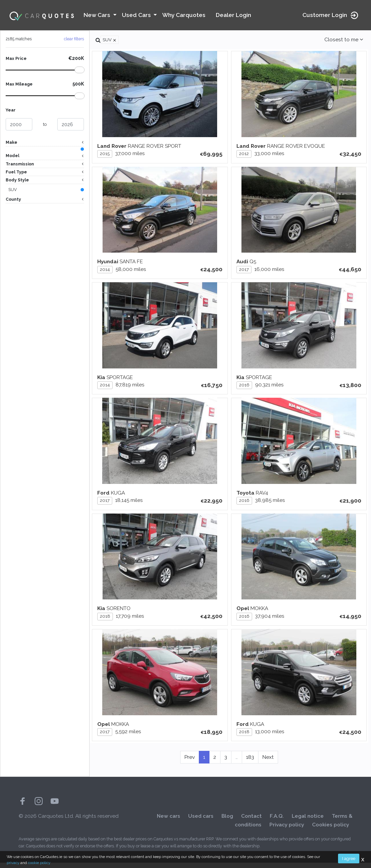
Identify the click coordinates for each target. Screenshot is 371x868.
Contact (251, 821)
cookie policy (39, 863)
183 (250, 763)
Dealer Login (233, 15)
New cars (169, 821)
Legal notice (308, 821)
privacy (13, 863)
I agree (349, 858)
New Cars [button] (98, 15)
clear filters (74, 39)
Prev (190, 763)
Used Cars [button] (137, 15)
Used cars (201, 821)
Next (268, 763)
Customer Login (331, 15)
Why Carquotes (184, 15)
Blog (227, 821)
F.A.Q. (277, 821)
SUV (12, 191)
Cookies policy (331, 830)
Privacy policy (287, 830)
